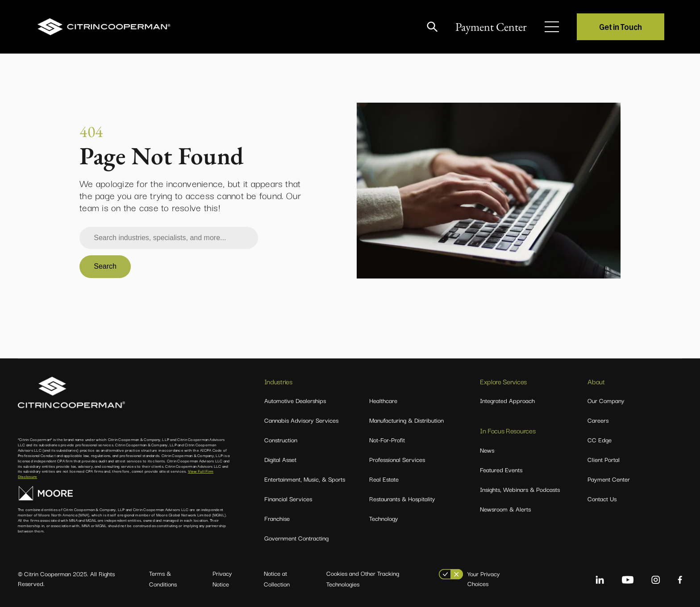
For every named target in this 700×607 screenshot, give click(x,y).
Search (105, 266)
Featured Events (501, 470)
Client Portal (604, 459)
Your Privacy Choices (484, 578)
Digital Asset (280, 459)
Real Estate (384, 479)
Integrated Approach (507, 400)
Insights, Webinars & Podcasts (520, 489)
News (487, 450)
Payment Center (491, 27)
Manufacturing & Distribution (406, 420)
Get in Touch (621, 27)
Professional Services (397, 459)
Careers (598, 420)
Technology (384, 518)
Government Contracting (296, 538)
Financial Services (288, 499)
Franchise (277, 518)
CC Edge (600, 440)
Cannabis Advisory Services (301, 420)
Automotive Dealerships (295, 400)
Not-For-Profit (387, 440)
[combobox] (169, 238)
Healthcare (383, 400)
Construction (281, 440)
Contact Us (602, 499)
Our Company (606, 400)
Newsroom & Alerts (505, 509)
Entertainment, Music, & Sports (305, 479)
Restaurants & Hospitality (402, 499)
